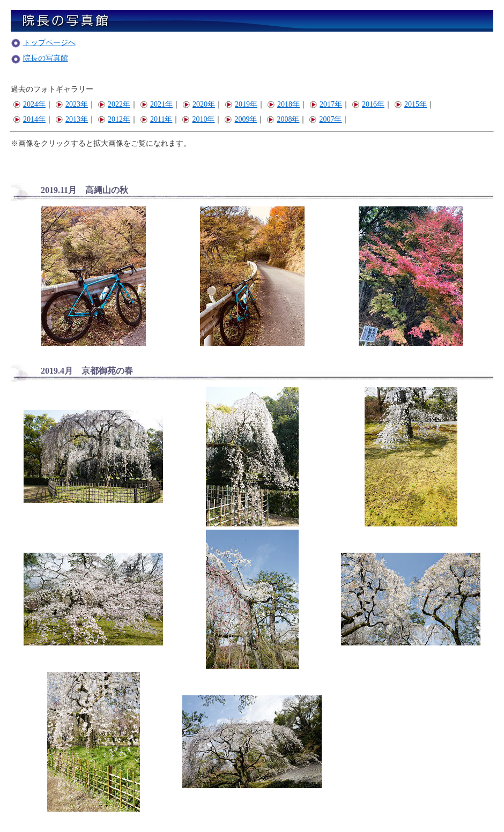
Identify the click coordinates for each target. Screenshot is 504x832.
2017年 (326, 104)
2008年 (283, 119)
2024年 (29, 104)
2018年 (283, 104)
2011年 (156, 119)
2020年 (199, 104)
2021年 (156, 104)
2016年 (368, 104)
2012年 (114, 119)
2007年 (325, 119)
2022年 (114, 104)
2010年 (198, 119)
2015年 (410, 104)
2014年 (29, 119)
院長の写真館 (46, 58)
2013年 (72, 119)
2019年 (241, 104)
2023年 (72, 104)
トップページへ (49, 43)
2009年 (240, 119)
